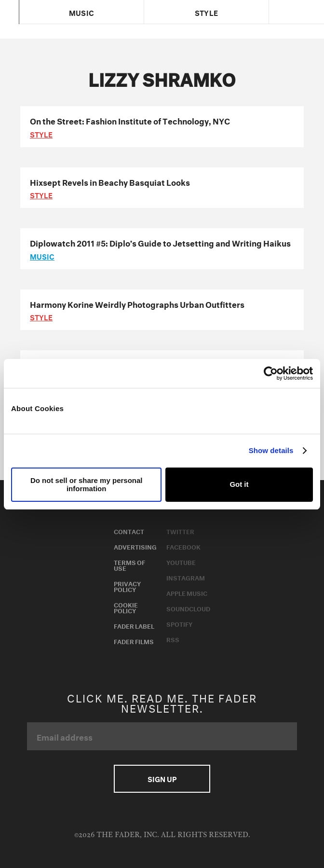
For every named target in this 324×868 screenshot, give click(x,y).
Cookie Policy (126, 607)
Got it (239, 484)
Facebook (183, 546)
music (42, 256)
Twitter (180, 531)
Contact (129, 531)
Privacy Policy (127, 586)
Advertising (135, 546)
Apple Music (187, 592)
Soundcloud (188, 608)
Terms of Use (129, 565)
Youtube (181, 562)
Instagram (186, 577)
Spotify (179, 623)
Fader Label (134, 625)
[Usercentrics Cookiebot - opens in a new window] (271, 373)
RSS (173, 639)
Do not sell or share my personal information (87, 484)
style (41, 134)
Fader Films (134, 641)
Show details (271, 450)
